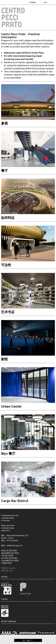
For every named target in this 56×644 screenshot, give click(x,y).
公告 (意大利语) (7, 555)
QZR (11, 570)
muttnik (12, 568)
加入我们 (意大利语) (9, 558)
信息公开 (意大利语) (9, 550)
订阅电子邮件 (7, 563)
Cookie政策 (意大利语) (10, 560)
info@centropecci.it (14, 545)
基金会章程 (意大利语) (10, 553)
